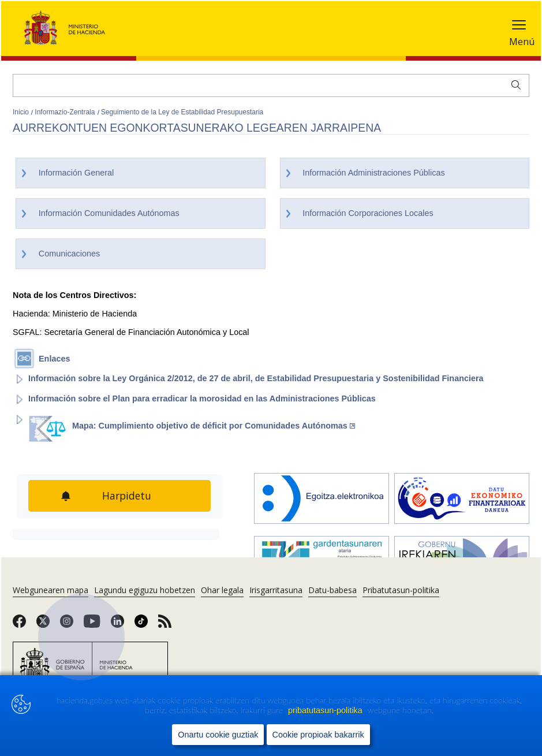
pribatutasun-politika (326, 710)
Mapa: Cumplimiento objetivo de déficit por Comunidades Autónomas (214, 426)
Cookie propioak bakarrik (318, 735)
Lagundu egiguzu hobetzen (145, 590)
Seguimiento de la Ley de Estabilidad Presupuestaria (182, 112)
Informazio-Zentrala (66, 112)
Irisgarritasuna (276, 590)
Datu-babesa (332, 590)
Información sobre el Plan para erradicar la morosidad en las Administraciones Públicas (202, 399)
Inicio (22, 112)
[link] (19, 625)
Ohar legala (222, 590)
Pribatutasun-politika (401, 590)
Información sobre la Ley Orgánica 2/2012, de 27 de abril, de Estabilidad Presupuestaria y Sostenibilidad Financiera (256, 378)
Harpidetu (127, 496)
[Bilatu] (271, 85)
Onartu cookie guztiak (218, 735)
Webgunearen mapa (51, 590)
